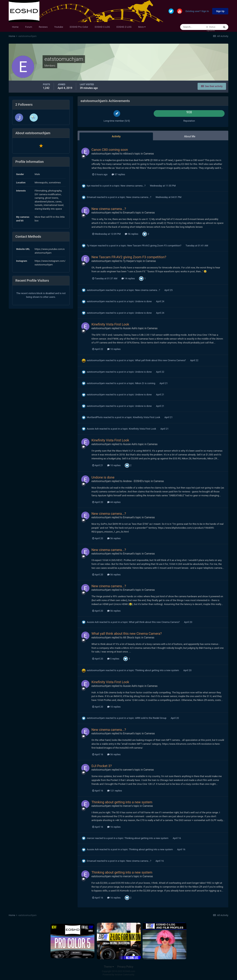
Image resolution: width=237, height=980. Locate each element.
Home (15, 27)
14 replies (128, 278)
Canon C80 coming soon (110, 150)
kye (89, 186)
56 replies (131, 234)
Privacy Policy (125, 967)
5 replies (113, 659)
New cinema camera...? (133, 186)
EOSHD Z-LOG (124, 27)
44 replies (114, 502)
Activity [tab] (116, 136)
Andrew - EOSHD (132, 481)
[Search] (193, 27)
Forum (29, 27)
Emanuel (91, 197)
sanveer (127, 770)
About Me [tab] (190, 136)
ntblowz (127, 154)
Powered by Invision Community (119, 975)
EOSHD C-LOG (102, 27)
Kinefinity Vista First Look (110, 324)
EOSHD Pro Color (79, 27)
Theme (109, 967)
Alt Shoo (128, 637)
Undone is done (144, 301)
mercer (127, 806)
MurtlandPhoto (95, 417)
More (142, 27)
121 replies (115, 791)
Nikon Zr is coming (146, 383)
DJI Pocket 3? (102, 766)
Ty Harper (92, 246)
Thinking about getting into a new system (157, 670)
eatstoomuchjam (101, 154)
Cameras (149, 154)
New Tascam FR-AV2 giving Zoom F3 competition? (155, 246)
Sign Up (220, 11)
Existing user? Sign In (197, 11)
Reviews (43, 27)
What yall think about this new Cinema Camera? (161, 360)
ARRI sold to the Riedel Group (151, 718)
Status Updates (211, 29)
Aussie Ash (129, 328)
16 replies (114, 827)
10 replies (114, 349)
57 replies (118, 174)
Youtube (59, 27)
